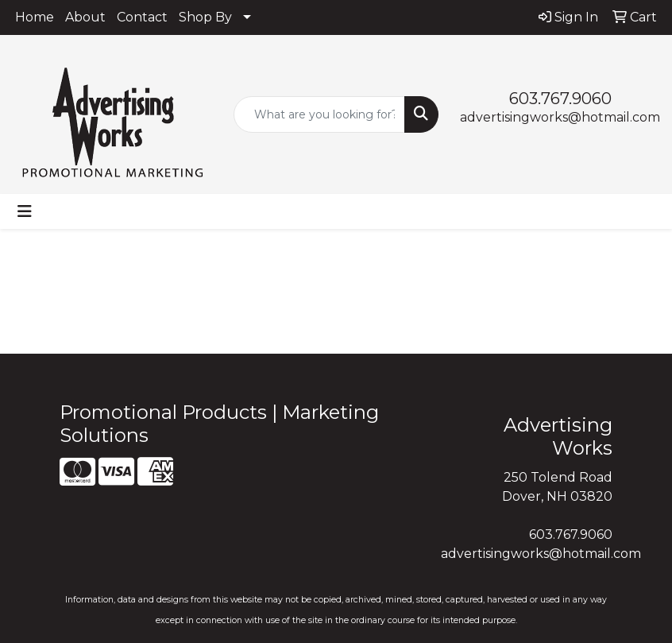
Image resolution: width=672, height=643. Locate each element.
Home (35, 17)
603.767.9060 (560, 99)
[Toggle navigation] (25, 211)
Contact (142, 17)
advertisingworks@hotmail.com (560, 117)
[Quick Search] (319, 114)
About (85, 17)
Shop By (205, 17)
